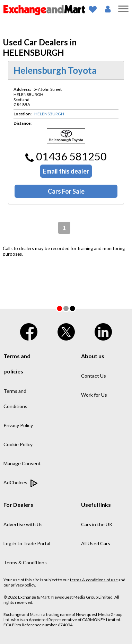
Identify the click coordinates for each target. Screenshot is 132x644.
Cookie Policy (18, 444)
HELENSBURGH (49, 114)
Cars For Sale (66, 191)
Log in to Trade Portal (27, 543)
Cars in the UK (97, 524)
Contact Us (94, 376)
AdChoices (21, 483)
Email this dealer (66, 171)
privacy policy (23, 585)
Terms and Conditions (15, 399)
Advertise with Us (23, 524)
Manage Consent (22, 463)
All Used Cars (96, 543)
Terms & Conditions (25, 562)
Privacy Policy (18, 425)
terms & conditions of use (94, 580)
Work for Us (94, 395)
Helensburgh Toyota (55, 70)
